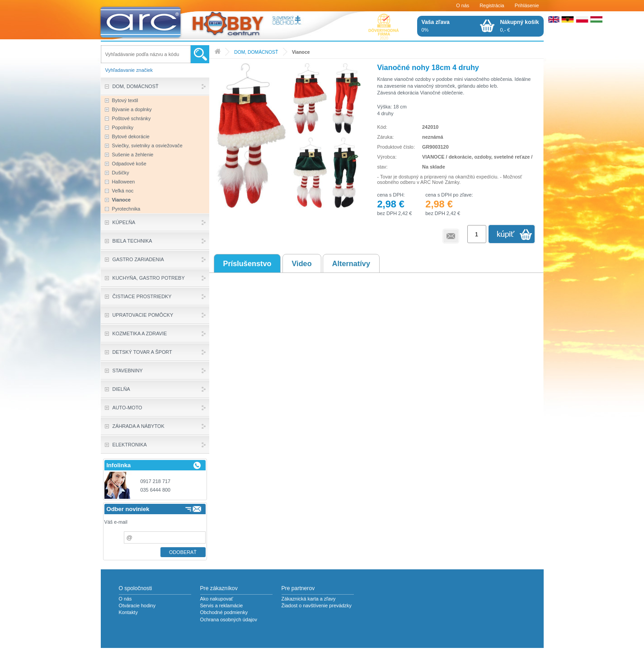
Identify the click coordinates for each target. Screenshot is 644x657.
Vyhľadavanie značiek (129, 70)
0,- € (520, 26)
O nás (463, 5)
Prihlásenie (527, 5)
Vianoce (301, 52)
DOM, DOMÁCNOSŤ (256, 52)
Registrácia (492, 5)
